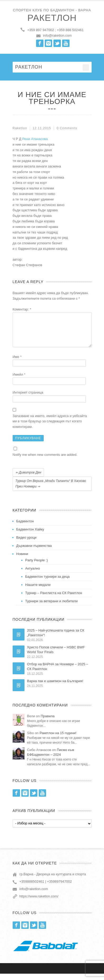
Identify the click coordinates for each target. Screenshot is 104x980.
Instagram (48, 43)
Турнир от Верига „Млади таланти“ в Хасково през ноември (51, 490)
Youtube (66, 43)
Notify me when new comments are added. (45, 461)
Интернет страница (28, 399)
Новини (22, 560)
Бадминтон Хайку (30, 536)
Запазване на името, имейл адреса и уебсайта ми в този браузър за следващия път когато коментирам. (50, 428)
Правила (48, 722)
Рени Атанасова (35, 139)
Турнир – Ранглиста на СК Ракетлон (54, 599)
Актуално (33, 575)
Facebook (40, 43)
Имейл (19, 381)
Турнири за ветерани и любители (52, 607)
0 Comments (67, 128)
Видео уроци (26, 544)
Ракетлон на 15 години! (58, 739)
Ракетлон (52, 18)
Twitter (57, 43)
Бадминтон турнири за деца (48, 583)
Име (17, 363)
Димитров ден (28, 479)
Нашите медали (38, 591)
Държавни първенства (34, 552)
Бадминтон (25, 527)
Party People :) (37, 567)
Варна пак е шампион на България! (55, 687)
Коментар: (22, 309)
